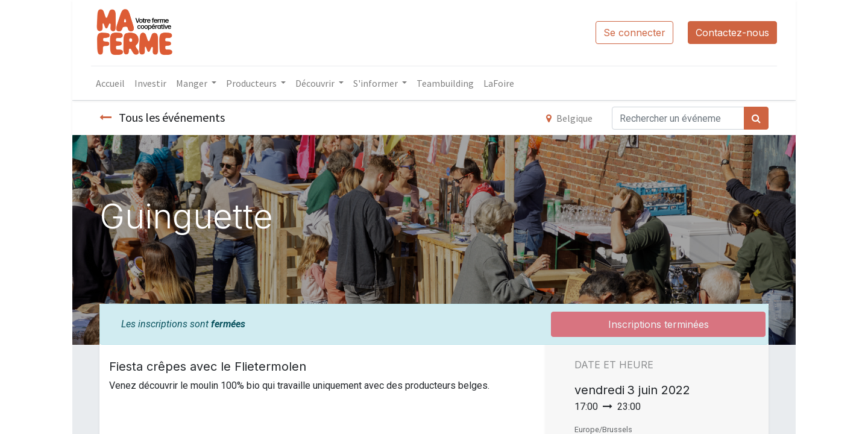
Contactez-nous (732, 33)
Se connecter (634, 33)
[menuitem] (110, 83)
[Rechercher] (756, 118)
